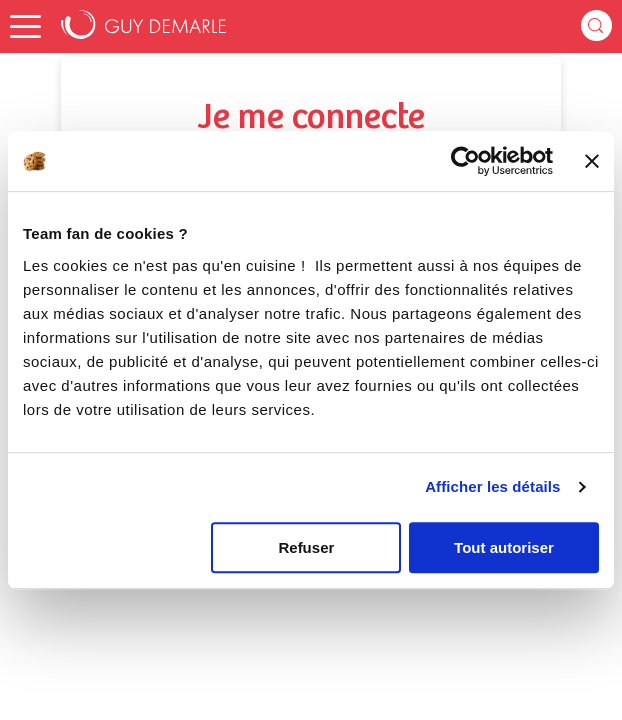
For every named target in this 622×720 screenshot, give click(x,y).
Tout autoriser (504, 547)
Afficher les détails (492, 486)
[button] (25, 26)
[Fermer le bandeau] (592, 161)
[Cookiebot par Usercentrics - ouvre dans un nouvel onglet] (465, 161)
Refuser (306, 547)
